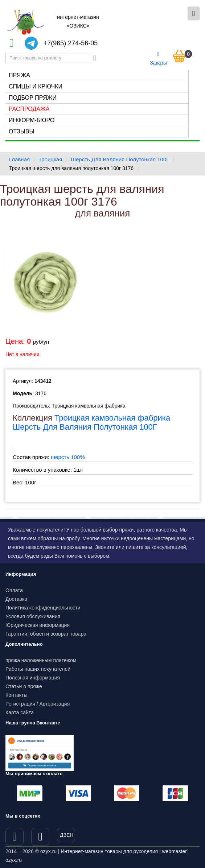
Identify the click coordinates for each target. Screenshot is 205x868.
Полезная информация (33, 678)
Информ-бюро (32, 120)
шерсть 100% (68, 457)
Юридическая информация (38, 625)
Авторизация (55, 704)
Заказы (158, 59)
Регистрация (20, 704)
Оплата (14, 590)
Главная (19, 159)
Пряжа (19, 75)
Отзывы (22, 131)
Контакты (16, 695)
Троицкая (50, 159)
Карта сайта (20, 712)
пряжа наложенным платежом (41, 660)
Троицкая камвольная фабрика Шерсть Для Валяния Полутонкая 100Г (91, 422)
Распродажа (29, 109)
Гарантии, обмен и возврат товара (46, 634)
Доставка (16, 599)
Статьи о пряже (24, 686)
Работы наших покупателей (38, 669)
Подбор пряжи (33, 98)
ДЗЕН (67, 835)
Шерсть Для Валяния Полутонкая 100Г (120, 159)
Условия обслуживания (33, 616)
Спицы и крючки (36, 86)
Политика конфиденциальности (43, 608)
